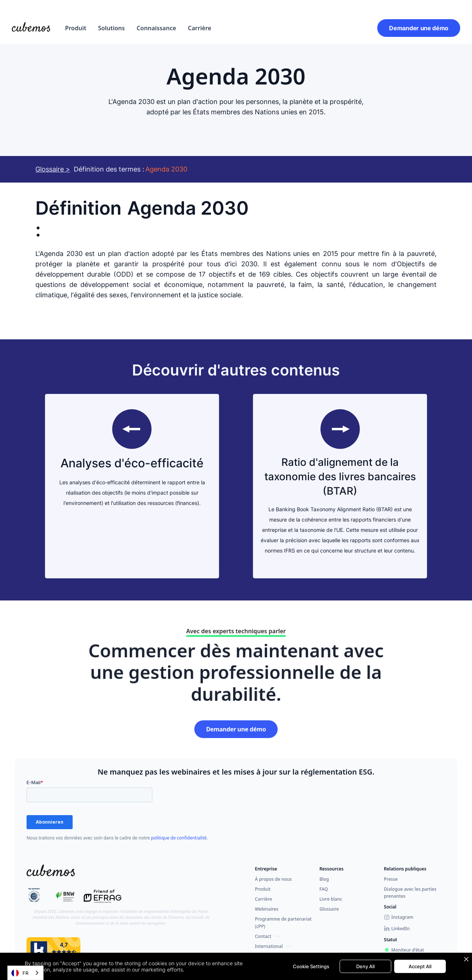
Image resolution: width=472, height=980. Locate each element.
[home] (31, 28)
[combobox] (25, 973)
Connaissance (156, 28)
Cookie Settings (311, 966)
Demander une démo (419, 28)
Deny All (365, 966)
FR (20, 973)
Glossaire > (53, 169)
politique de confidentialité (179, 838)
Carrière (200, 28)
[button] (76, 28)
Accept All (420, 966)
